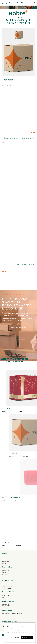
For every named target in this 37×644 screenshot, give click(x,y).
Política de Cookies (7, 586)
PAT (3, 597)
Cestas (4, 557)
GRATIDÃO (6, 408)
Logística (5, 563)
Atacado (4, 559)
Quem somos (6, 595)
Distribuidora (6, 561)
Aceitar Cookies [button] (27, 638)
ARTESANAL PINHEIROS (11, 498)
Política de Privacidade (8, 584)
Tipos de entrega (6, 588)
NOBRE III (5, 542)
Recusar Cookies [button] (14, 638)
